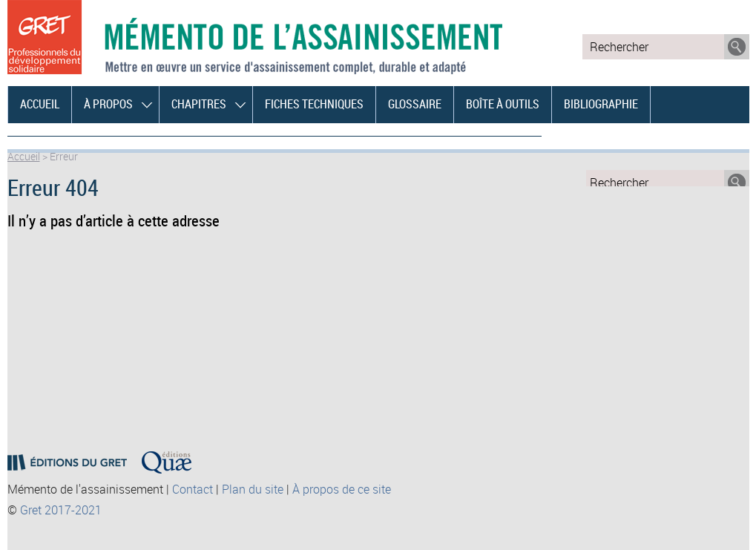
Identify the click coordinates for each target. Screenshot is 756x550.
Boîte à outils (503, 104)
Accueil (40, 104)
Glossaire (415, 104)
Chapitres (199, 104)
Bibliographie (601, 104)
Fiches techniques (314, 104)
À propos (108, 104)
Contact (193, 489)
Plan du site (253, 489)
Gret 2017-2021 (61, 510)
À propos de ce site (342, 489)
